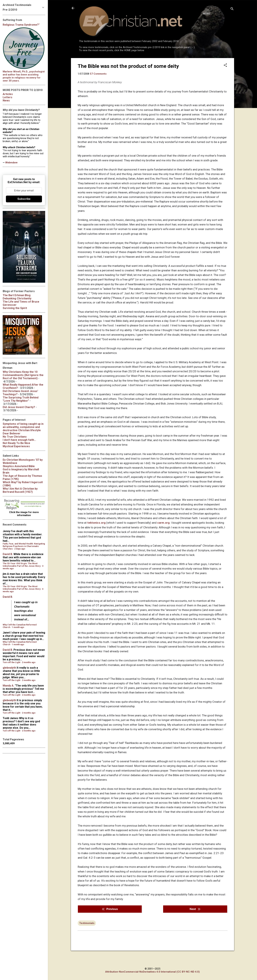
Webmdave (11, 163)
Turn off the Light (11, 662)
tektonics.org (97, 536)
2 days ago (20, 549)
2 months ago (29, 662)
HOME (85, 61)
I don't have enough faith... (19, 440)
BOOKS (100, 61)
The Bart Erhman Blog (17, 295)
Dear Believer (12, 433)
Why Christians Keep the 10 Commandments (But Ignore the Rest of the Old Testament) (23, 375)
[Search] (232, 9)
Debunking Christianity (17, 298)
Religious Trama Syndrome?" (21, 25)
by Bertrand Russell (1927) (20, 490)
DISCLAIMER (118, 61)
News (6, 100)
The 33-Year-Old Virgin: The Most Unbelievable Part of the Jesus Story (22, 565)
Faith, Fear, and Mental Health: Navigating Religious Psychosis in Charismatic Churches (24, 546)
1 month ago (18, 627)
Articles (8, 94)
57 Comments (98, 88)
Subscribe (24, 199)
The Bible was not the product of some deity (128, 80)
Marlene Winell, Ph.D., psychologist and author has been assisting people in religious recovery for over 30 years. (24, 76)
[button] (225, 79)
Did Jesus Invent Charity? (19, 407)
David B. (8, 554)
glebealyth (9, 668)
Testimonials (87, 937)
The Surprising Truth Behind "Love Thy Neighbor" (21, 399)
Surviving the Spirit (15, 308)
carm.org (163, 536)
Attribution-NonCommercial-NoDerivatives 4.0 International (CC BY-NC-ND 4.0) (152, 972)
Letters (7, 97)
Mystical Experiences (16, 446)
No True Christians (15, 437)
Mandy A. (8, 686)
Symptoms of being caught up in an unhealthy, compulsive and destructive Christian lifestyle (23, 427)
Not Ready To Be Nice (16, 443)
